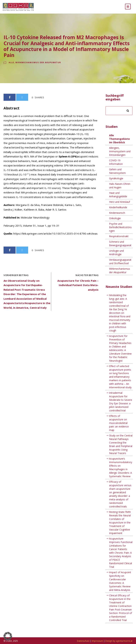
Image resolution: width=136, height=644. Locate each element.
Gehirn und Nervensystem (117, 176)
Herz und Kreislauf (120, 206)
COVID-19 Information (116, 167)
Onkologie (115, 223)
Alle (11, 67)
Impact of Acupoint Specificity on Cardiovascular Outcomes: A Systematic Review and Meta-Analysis (120, 586)
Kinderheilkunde (118, 212)
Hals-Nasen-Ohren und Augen (120, 190)
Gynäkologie (116, 183)
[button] (8, 636)
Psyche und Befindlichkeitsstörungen (120, 232)
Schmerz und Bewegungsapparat (120, 248)
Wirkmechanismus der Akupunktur (38, 67)
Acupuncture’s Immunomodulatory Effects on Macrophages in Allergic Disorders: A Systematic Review (121, 472)
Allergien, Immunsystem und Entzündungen (120, 156)
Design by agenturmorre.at (119, 641)
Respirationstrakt (119, 241)
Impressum (97, 641)
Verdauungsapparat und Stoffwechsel (120, 266)
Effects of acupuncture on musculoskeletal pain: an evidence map (119, 428)
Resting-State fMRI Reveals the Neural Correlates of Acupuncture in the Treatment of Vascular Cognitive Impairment (120, 527)
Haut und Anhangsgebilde (118, 199)
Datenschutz (83, 641)
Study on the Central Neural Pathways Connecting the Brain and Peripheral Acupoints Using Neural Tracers (121, 449)
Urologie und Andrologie (116, 257)
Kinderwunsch (117, 217)
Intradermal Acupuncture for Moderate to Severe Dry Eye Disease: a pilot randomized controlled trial (121, 406)
